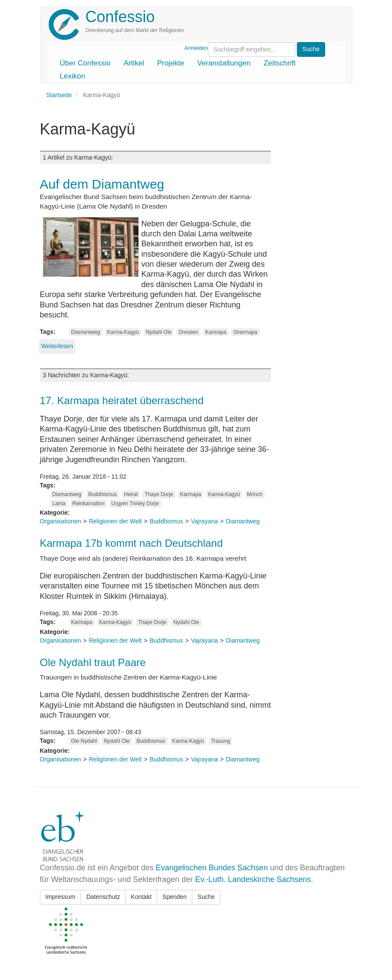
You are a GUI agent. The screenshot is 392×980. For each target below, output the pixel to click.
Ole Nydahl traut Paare (93, 662)
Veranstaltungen (224, 63)
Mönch (255, 494)
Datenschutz (103, 897)
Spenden (175, 897)
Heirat (131, 494)
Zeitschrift (280, 63)
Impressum (61, 897)
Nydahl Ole (159, 332)
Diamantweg (86, 332)
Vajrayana (204, 521)
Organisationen (61, 521)
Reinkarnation (89, 503)
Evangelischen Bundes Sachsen (212, 868)
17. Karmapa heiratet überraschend (122, 400)
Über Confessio (85, 63)
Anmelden (196, 48)
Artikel (134, 63)
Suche (206, 897)
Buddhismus (102, 494)
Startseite (59, 95)
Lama (59, 503)
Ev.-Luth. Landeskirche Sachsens (253, 879)
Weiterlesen (57, 346)
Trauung (221, 741)
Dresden (188, 332)
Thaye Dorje (159, 494)
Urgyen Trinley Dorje (135, 503)
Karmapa (216, 332)
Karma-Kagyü (123, 332)
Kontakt (141, 897)
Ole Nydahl (84, 741)
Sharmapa (245, 332)
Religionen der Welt (115, 521)
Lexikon (73, 76)
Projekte (171, 63)
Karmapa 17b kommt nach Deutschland (132, 543)
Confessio (120, 17)
